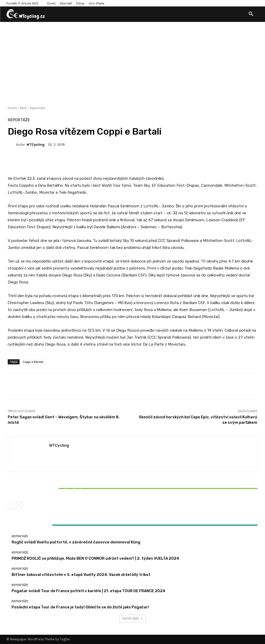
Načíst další (132, 618)
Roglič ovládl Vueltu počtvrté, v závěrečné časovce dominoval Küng (76, 542)
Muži (23, 108)
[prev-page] (11, 505)
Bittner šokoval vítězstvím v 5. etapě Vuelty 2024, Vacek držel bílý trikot (49, 489)
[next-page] (19, 505)
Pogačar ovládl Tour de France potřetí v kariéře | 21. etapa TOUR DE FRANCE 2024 (88, 591)
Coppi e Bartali (33, 362)
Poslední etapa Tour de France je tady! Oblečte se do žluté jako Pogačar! (80, 607)
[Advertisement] (132, 61)
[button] (251, 14)
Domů (12, 108)
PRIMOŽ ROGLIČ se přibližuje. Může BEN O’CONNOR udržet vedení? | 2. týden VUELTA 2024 (95, 558)
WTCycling (36, 145)
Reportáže (38, 108)
